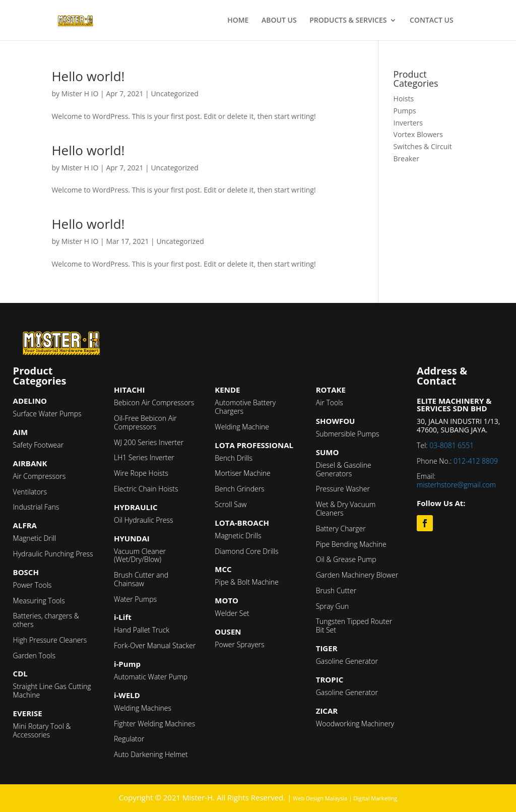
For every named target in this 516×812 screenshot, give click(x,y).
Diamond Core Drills (246, 551)
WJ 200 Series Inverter (149, 442)
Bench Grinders (239, 489)
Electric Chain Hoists (146, 489)
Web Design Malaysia (320, 798)
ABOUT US (279, 21)
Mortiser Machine (242, 473)
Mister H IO (80, 93)
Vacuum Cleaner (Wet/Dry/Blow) (140, 555)
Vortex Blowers (418, 134)
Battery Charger (341, 528)
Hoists (404, 99)
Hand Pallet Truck (142, 630)
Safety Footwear (39, 445)
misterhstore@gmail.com (456, 485)
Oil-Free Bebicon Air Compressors (145, 422)
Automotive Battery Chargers (245, 407)
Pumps (405, 111)
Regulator (129, 739)
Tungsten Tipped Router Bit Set (354, 626)
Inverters (408, 123)
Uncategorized (174, 93)
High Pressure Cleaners (50, 640)
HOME (238, 21)
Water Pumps (135, 599)
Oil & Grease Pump (346, 559)
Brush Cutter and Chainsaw (141, 579)
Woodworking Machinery (355, 724)
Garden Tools (34, 655)
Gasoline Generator (347, 661)
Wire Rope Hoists (141, 473)
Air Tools (330, 402)
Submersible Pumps (348, 434)
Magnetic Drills (238, 536)
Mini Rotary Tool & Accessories (42, 730)
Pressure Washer (343, 489)
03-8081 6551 (451, 445)
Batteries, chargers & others (46, 620)
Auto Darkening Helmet (151, 754)
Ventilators (30, 492)
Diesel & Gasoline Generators (344, 469)
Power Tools (33, 585)
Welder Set (232, 613)
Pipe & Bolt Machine (247, 582)
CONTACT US (432, 21)
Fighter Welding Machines (154, 724)
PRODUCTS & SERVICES (348, 21)
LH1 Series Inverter (144, 457)
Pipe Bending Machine (351, 544)
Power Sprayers (239, 644)
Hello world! (88, 76)
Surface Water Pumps (47, 414)
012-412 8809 (476, 461)
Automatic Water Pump (151, 677)
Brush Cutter (336, 590)
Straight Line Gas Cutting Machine (52, 691)
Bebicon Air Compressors (154, 402)
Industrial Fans (36, 507)
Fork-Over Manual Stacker (155, 645)
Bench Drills (234, 458)
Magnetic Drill (35, 538)
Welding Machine (242, 427)
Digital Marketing (375, 798)
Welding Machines (143, 708)
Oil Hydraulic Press (144, 520)
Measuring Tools (39, 601)
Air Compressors (40, 476)
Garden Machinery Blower (357, 575)
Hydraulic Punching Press (53, 554)
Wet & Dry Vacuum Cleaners (346, 509)
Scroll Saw (231, 504)
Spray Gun (333, 606)
